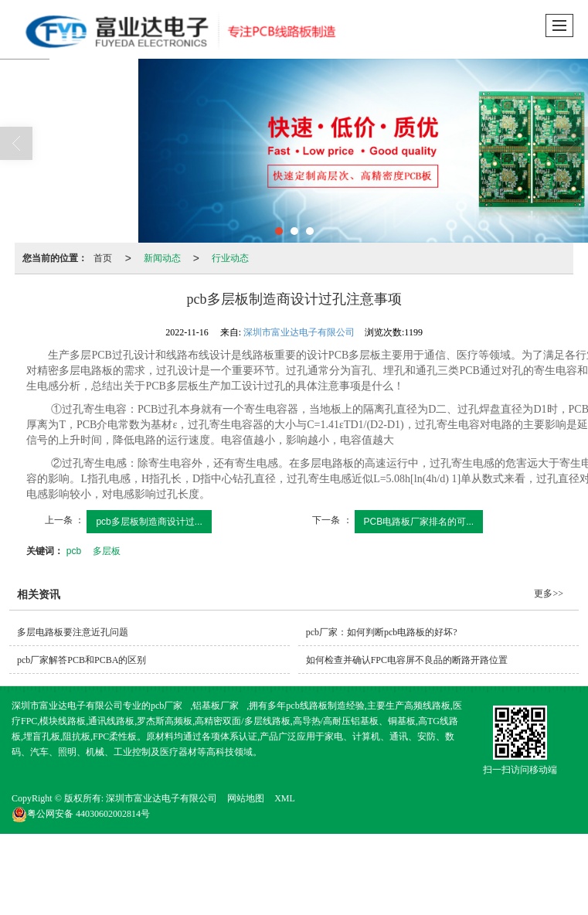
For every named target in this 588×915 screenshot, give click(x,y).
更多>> (549, 594)
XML (285, 798)
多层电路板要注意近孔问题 (73, 632)
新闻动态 (162, 258)
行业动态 (230, 258)
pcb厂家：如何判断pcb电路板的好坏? (382, 632)
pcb (74, 551)
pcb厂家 (167, 706)
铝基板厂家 (216, 706)
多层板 (107, 551)
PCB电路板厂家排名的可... (419, 522)
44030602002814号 (81, 814)
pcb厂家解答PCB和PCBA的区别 (82, 660)
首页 (103, 258)
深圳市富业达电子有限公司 (299, 332)
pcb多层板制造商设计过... (149, 522)
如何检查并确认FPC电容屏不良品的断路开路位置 (407, 660)
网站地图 (246, 798)
